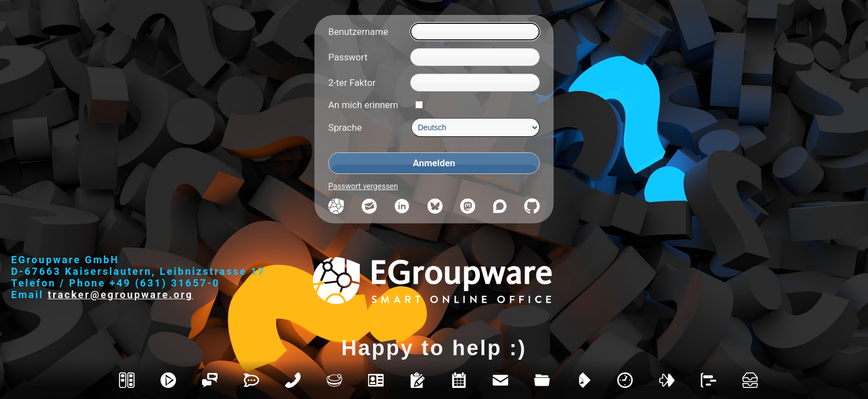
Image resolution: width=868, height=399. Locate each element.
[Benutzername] (475, 32)
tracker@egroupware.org (120, 295)
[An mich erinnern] (419, 105)
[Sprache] (476, 127)
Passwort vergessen (363, 186)
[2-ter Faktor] (475, 83)
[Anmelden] (434, 163)
